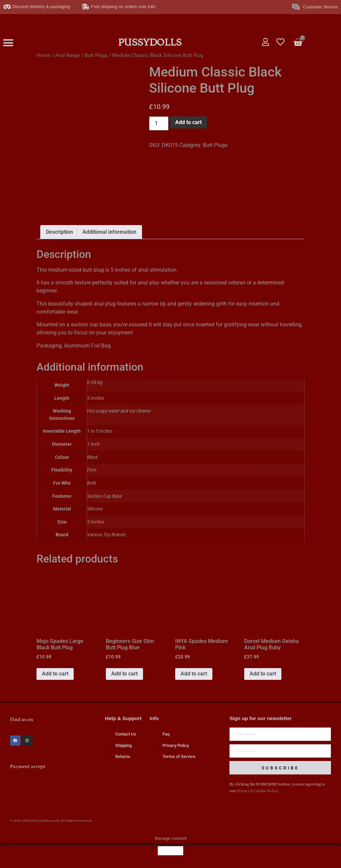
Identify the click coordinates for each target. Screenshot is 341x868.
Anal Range (67, 55)
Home (43, 55)
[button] (8, 43)
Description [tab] (59, 232)
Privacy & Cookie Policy (258, 791)
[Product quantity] (159, 123)
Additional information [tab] (109, 232)
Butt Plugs (96, 55)
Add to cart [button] (55, 674)
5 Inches (96, 522)
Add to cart (188, 122)
